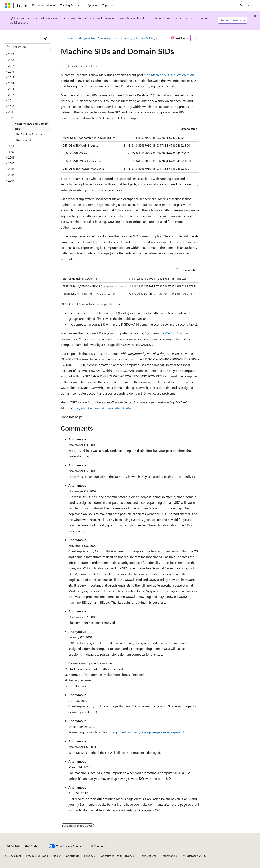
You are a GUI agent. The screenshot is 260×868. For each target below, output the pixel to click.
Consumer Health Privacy (117, 856)
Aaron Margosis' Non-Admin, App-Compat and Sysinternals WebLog (113, 38)
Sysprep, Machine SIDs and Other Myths (103, 408)
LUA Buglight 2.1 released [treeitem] (30, 134)
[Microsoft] (8, 5)
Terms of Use (148, 856)
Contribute (73, 856)
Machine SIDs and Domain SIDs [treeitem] (31, 126)
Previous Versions (37, 856)
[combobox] (28, 47)
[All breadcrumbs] (64, 38)
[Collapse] (46, 38)
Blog (55, 856)
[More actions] (196, 38)
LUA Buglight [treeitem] (23, 140)
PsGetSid (169, 333)
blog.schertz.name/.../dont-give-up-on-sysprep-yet (146, 732)
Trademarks (168, 856)
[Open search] (241, 5)
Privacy (89, 856)
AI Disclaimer (13, 856)
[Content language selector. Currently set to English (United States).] (23, 846)
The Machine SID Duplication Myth (170, 75)
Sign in (251, 5)
